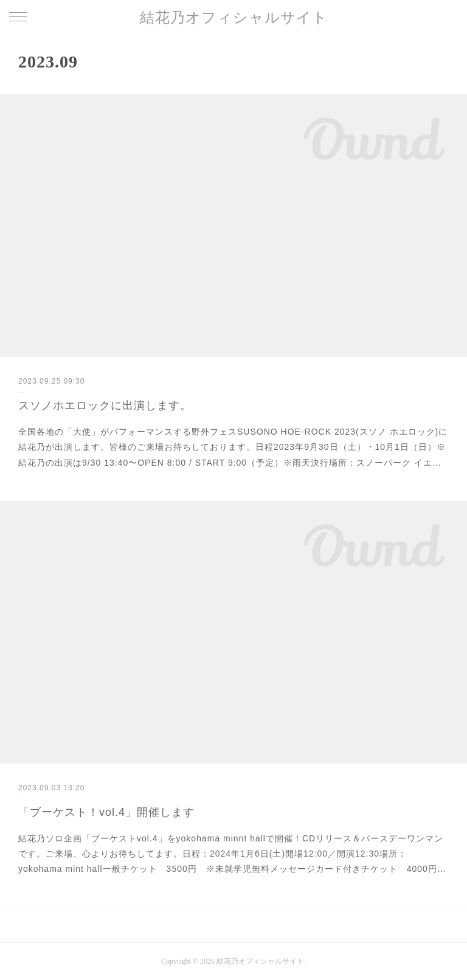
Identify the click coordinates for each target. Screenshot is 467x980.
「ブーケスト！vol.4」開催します (106, 812)
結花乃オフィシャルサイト (234, 18)
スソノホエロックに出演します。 (105, 405)
